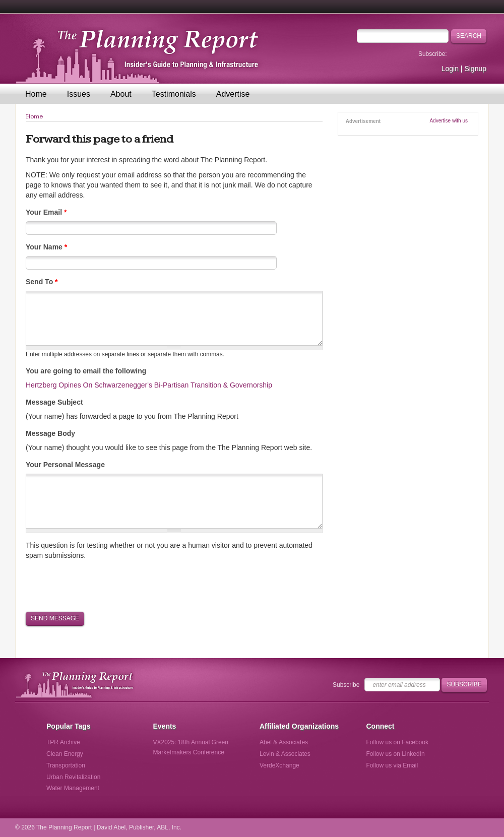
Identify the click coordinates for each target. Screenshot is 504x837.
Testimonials (174, 94)
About (121, 94)
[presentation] (102, 585)
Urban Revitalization (73, 777)
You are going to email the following (86, 371)
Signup (475, 69)
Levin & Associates (285, 754)
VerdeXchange (279, 765)
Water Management (73, 788)
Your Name (46, 247)
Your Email (46, 212)
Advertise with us (449, 121)
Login (450, 69)
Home (36, 94)
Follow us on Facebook (397, 742)
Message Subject (54, 402)
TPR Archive (63, 742)
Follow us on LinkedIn (396, 754)
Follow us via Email (392, 765)
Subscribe (346, 685)
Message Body (50, 433)
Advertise (233, 94)
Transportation (66, 765)
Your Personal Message (65, 465)
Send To (42, 282)
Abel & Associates (284, 742)
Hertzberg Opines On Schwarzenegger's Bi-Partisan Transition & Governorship (149, 385)
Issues (79, 94)
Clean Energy (65, 754)
